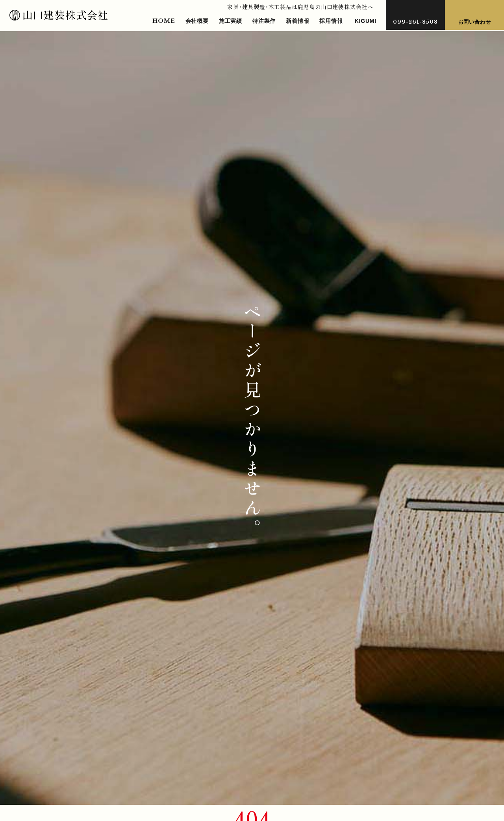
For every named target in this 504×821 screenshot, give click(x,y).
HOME (164, 21)
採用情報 (331, 21)
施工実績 (231, 21)
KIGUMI (366, 21)
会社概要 (197, 21)
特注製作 (264, 21)
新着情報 (297, 21)
